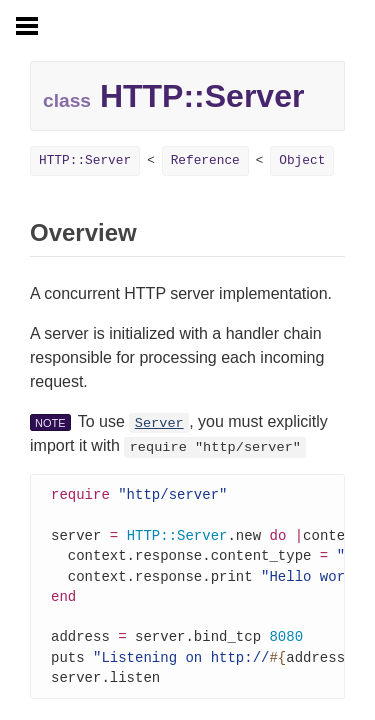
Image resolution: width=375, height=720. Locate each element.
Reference (205, 160)
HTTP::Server (85, 160)
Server (159, 423)
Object (302, 160)
